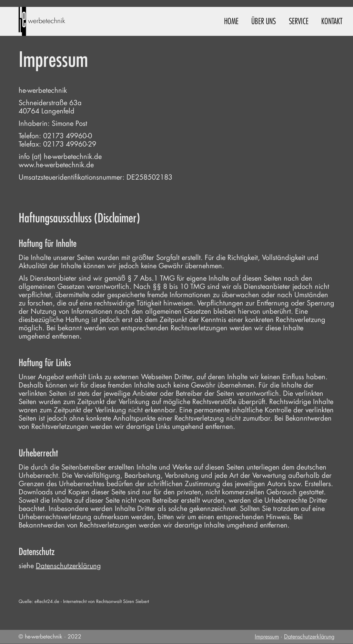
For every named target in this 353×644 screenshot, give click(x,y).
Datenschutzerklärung (68, 566)
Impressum (267, 637)
